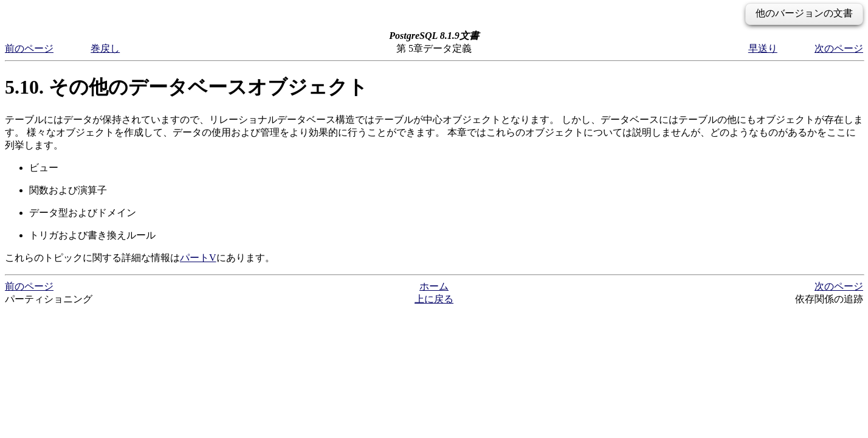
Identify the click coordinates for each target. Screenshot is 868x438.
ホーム (434, 286)
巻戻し (105, 48)
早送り (763, 48)
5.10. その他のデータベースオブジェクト (186, 87)
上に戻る (434, 299)
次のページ (839, 48)
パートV (198, 258)
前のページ (29, 48)
